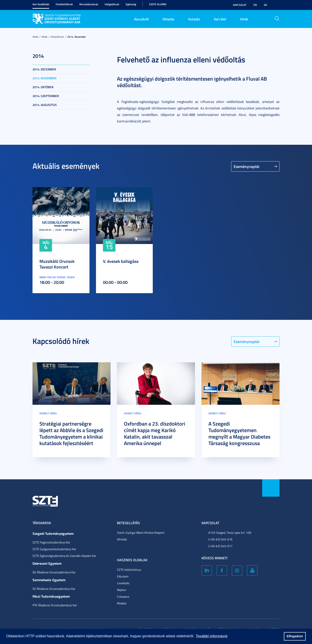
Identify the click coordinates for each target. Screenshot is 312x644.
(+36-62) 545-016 (220, 539)
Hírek (244, 19)
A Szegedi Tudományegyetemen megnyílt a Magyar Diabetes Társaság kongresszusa (239, 433)
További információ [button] (212, 636)
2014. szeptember (46, 96)
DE (266, 5)
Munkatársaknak (89, 4)
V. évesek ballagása (121, 261)
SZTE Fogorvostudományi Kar (51, 542)
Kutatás (194, 19)
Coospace (123, 596)
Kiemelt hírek (48, 413)
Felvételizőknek (64, 4)
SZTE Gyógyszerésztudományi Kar (54, 549)
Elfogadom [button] (295, 636)
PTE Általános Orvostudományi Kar (55, 605)
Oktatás (168, 19)
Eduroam (123, 576)
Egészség (131, 4)
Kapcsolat (240, 5)
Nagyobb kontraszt (277, 5)
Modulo (122, 603)
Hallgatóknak (112, 4)
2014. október (43, 87)
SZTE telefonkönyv (129, 570)
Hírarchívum (57, 37)
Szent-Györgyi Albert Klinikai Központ (141, 533)
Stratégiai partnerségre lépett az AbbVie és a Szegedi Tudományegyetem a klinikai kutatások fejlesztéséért (71, 433)
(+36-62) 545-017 (220, 546)
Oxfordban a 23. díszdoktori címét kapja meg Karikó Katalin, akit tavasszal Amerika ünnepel (155, 433)
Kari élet (220, 19)
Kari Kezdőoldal (41, 4)
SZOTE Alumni (158, 4)
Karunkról (141, 19)
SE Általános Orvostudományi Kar (54, 589)
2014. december (44, 69)
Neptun (122, 590)
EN (255, 5)
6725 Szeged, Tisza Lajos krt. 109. (230, 533)
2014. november (76, 37)
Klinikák (122, 539)
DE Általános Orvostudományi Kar (54, 572)
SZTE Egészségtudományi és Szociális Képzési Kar (64, 556)
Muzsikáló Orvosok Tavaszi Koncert (57, 264)
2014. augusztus (45, 105)
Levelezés (123, 583)
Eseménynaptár (247, 166)
